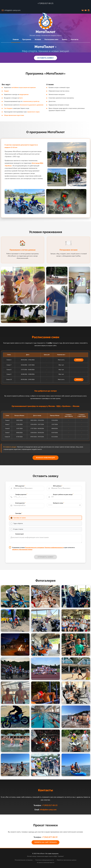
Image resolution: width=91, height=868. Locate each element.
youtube (86, 10)
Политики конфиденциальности (49, 531)
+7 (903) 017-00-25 (45, 3)
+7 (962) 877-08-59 (47, 837)
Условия (38, 39)
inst (89, 10)
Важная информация (45, 458)
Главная (16, 39)
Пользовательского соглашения (42, 531)
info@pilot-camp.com (12, 10)
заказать (57, 365)
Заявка (65, 39)
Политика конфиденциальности (45, 860)
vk (83, 10)
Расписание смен (51, 39)
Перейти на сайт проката (45, 839)
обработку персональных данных (37, 532)
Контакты (75, 39)
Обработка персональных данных (67, 860)
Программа (27, 39)
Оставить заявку (45, 58)
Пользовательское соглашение (24, 860)
